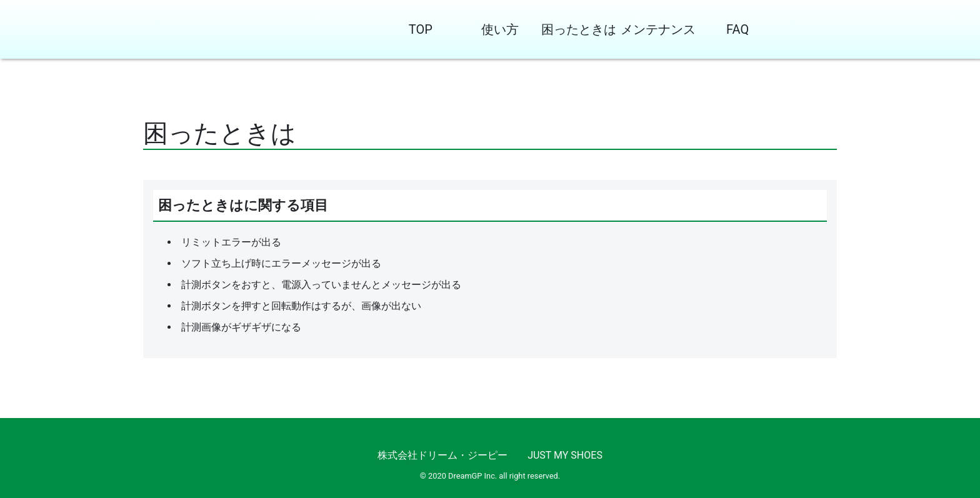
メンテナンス (658, 29)
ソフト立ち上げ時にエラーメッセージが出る (281, 263)
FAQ (737, 29)
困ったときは (579, 29)
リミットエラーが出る (231, 242)
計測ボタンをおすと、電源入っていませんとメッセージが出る (321, 285)
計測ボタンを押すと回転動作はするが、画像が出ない (301, 306)
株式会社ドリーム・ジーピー (442, 455)
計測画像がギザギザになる (241, 327)
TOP (421, 29)
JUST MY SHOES (565, 455)
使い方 (500, 29)
